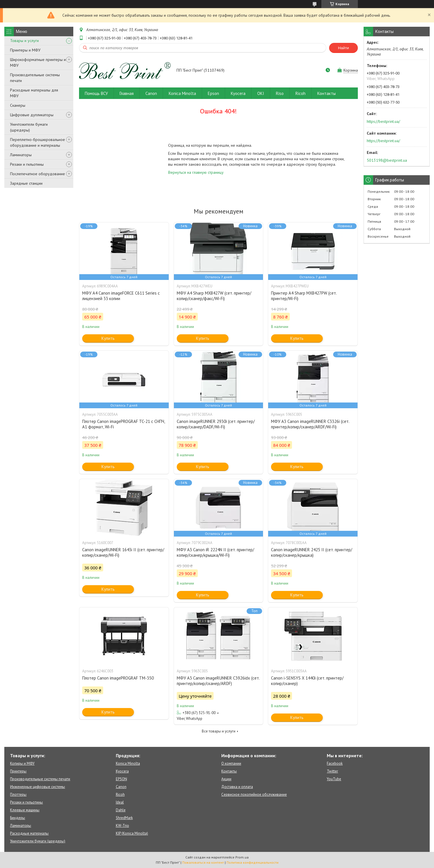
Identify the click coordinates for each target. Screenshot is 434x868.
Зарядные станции (26, 183)
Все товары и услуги (219, 731)
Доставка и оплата (237, 787)
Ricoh (300, 93)
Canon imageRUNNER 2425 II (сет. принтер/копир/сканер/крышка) (312, 552)
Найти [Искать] (343, 48)
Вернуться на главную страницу (196, 172)
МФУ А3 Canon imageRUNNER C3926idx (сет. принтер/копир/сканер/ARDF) (218, 681)
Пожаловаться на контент (203, 862)
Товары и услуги (24, 41)
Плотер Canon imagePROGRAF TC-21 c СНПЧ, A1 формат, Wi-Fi (123, 424)
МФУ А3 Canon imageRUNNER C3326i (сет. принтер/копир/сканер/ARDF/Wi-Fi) (310, 424)
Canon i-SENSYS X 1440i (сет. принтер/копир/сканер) (307, 681)
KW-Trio (122, 826)
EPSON (121, 779)
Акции (226, 779)
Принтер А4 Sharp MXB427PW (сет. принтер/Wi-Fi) (304, 296)
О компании (231, 763)
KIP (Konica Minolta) (132, 833)
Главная (127, 93)
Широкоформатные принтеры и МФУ (38, 62)
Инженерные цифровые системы (38, 787)
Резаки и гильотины (27, 164)
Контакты (327, 93)
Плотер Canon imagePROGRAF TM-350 (118, 678)
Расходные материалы (29, 833)
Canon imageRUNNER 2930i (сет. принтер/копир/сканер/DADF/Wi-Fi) (216, 424)
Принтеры (18, 771)
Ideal (120, 802)
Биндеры (18, 818)
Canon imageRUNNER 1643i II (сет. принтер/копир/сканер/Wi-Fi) (123, 552)
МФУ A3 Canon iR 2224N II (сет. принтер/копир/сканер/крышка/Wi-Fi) (215, 552)
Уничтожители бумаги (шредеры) (29, 127)
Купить (108, 338)
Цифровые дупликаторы (32, 115)
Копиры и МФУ (22, 763)
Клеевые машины (25, 810)
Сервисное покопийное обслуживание (254, 794)
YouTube (334, 779)
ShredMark (124, 818)
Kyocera (238, 93)
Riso (280, 93)
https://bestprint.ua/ (383, 121)
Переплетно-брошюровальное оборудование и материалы (38, 142)
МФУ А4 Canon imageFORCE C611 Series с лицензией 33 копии (121, 296)
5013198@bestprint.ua (387, 160)
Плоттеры (18, 794)
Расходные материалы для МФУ (34, 93)
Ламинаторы (21, 155)
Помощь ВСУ (96, 93)
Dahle (121, 810)
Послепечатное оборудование (38, 174)
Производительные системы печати (35, 78)
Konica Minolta (182, 93)
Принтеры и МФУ (25, 50)
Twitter (332, 771)
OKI (261, 93)
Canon (151, 93)
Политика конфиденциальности (252, 862)
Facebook (335, 763)
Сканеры (18, 105)
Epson (213, 93)
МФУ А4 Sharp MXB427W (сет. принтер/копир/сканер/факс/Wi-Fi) (214, 296)
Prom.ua (242, 857)
